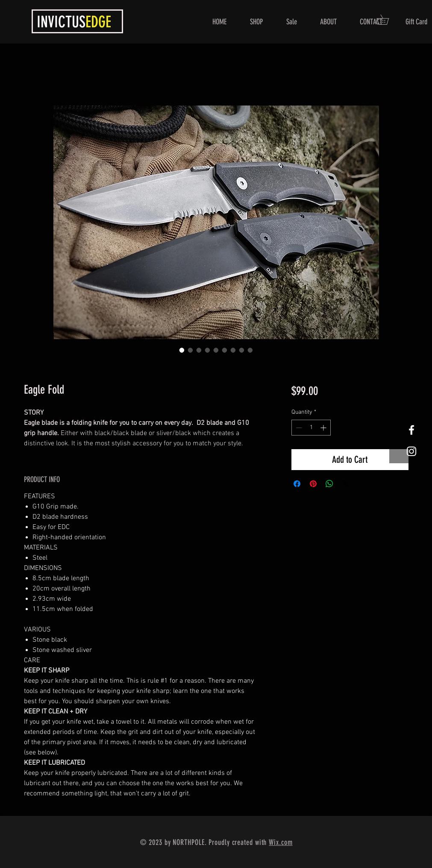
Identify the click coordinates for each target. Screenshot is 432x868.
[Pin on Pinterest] (313, 484)
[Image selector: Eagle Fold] (182, 350)
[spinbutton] (311, 428)
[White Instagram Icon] (411, 451)
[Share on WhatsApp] (329, 484)
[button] (388, 20)
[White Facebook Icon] (411, 430)
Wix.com (281, 842)
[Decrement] (298, 428)
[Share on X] (346, 484)
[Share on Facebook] (297, 484)
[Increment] (324, 428)
